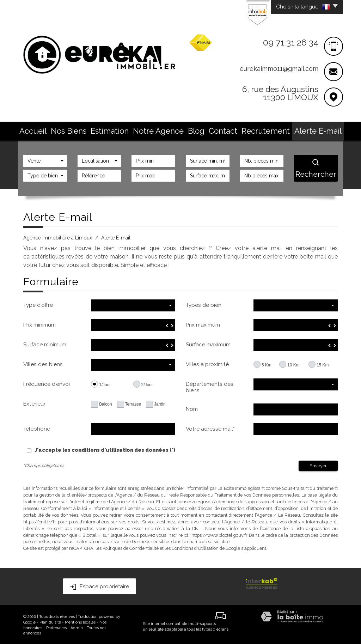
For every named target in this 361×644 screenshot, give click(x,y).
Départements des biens (210, 386)
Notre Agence (165, 129)
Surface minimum (45, 344)
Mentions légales (80, 621)
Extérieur (34, 403)
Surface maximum (208, 344)
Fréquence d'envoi (47, 383)
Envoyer (318, 465)
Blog (193, 129)
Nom (192, 408)
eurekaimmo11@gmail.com (279, 69)
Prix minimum (39, 324)
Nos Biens (99, 129)
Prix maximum (203, 324)
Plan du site (50, 621)
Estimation (130, 129)
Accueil (72, 129)
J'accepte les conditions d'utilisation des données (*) (105, 449)
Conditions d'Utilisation (195, 547)
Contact (215, 129)
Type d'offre (38, 304)
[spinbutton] (133, 324)
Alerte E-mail (283, 129)
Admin (77, 627)
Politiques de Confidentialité (131, 547)
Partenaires (56, 627)
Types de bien (204, 304)
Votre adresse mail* (210, 428)
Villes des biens (43, 363)
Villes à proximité (207, 363)
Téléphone (37, 428)
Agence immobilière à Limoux (58, 237)
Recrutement (246, 129)
